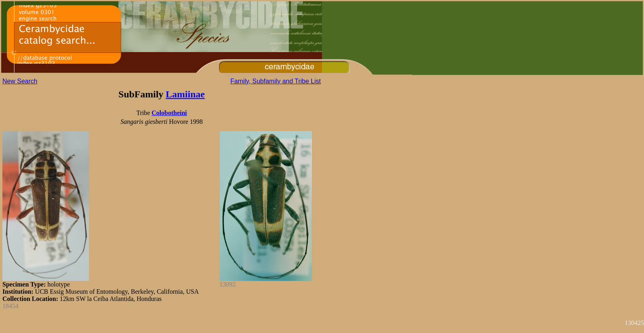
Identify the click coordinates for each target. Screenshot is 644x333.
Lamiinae (185, 94)
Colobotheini (169, 113)
